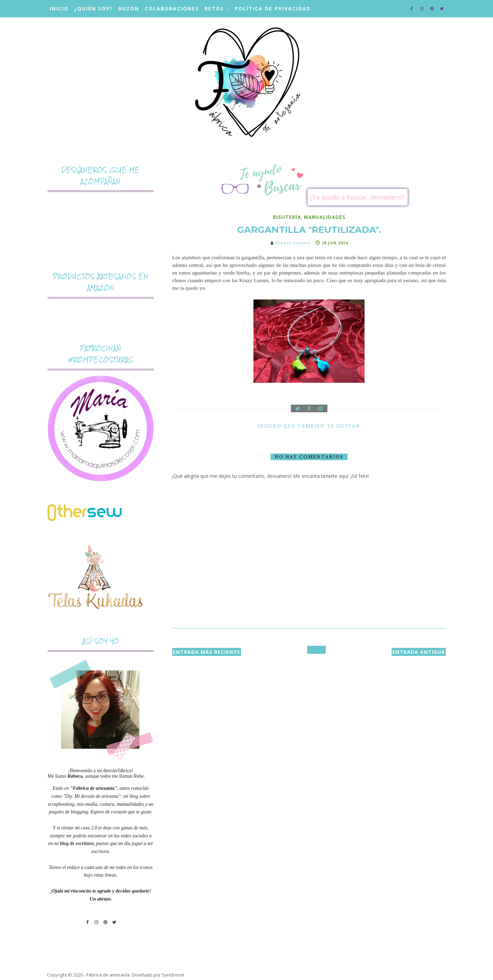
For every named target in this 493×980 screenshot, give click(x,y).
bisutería (287, 217)
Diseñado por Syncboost (158, 975)
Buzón (129, 9)
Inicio (59, 9)
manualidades (325, 217)
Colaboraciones (172, 9)
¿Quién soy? (94, 9)
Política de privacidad (273, 9)
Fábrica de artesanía (108, 975)
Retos (214, 9)
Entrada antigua (419, 652)
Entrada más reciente (207, 652)
